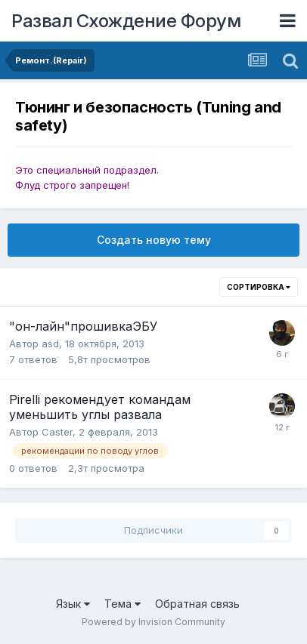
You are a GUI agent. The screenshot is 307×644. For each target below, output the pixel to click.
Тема (122, 604)
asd (50, 344)
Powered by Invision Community (153, 622)
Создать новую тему (154, 240)
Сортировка (259, 287)
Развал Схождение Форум (126, 21)
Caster (57, 432)
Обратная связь (197, 604)
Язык (73, 604)
